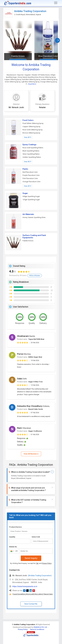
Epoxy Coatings (29, 145)
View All (27, 137)
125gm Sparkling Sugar (31, 199)
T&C (37, 563)
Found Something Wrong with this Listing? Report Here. (33, 594)
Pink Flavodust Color (30, 178)
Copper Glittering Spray (31, 126)
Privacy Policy (47, 563)
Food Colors (28, 120)
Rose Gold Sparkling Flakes (33, 148)
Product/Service (15, 527)
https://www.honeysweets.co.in (25, 586)
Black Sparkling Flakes (31, 151)
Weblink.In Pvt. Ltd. (40, 627)
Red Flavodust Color (30, 172)
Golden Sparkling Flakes (32, 157)
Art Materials (28, 214)
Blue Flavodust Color (48, 56)
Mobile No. (13, 547)
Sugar (25, 193)
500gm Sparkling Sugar (31, 196)
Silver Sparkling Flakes (31, 154)
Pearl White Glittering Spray (33, 123)
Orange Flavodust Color (32, 182)
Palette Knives (18, 56)
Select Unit (36, 537)
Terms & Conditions (37, 629)
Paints (25, 169)
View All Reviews (31, 454)
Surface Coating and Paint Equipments (34, 236)
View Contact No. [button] (31, 604)
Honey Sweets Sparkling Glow (34, 217)
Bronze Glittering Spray (31, 133)
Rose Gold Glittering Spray (33, 130)
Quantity (12, 537)
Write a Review (35, 275)
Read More (32, 84)
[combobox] (14, 551)
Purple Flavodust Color (31, 175)
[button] (24, 591)
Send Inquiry (31, 558)
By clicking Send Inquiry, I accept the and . (31, 563)
